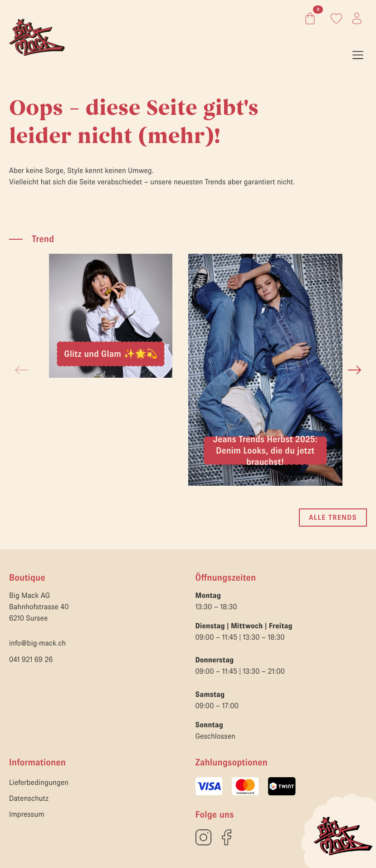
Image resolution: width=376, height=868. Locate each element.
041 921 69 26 (31, 660)
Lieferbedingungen (39, 783)
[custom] (203, 837)
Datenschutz (29, 799)
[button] (355, 370)
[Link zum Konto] (336, 18)
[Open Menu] (358, 55)
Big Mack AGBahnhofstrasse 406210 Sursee (39, 607)
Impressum (27, 814)
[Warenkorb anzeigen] (308, 18)
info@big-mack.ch (37, 643)
